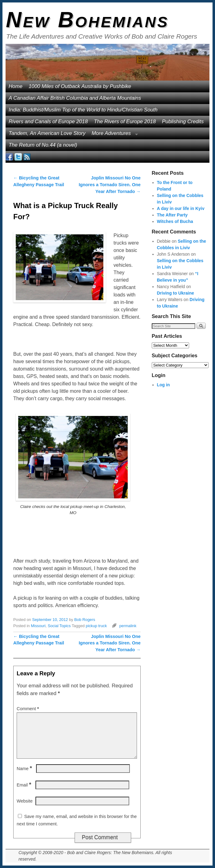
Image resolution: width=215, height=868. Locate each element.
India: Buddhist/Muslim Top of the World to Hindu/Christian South (83, 110)
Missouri (38, 626)
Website (25, 801)
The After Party (172, 215)
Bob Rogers (85, 620)
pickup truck (96, 626)
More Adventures (113, 135)
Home (16, 86)
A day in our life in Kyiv (181, 208)
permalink (128, 626)
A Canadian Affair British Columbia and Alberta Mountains (75, 98)
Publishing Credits (183, 122)
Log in (163, 385)
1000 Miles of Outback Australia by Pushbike (80, 86)
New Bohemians (87, 20)
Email (25, 785)
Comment (28, 709)
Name (25, 769)
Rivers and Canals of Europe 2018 (48, 122)
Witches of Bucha (175, 221)
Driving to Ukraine (176, 293)
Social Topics (59, 626)
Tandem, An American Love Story (47, 133)
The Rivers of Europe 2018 (125, 122)
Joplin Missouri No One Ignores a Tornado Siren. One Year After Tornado (110, 185)
